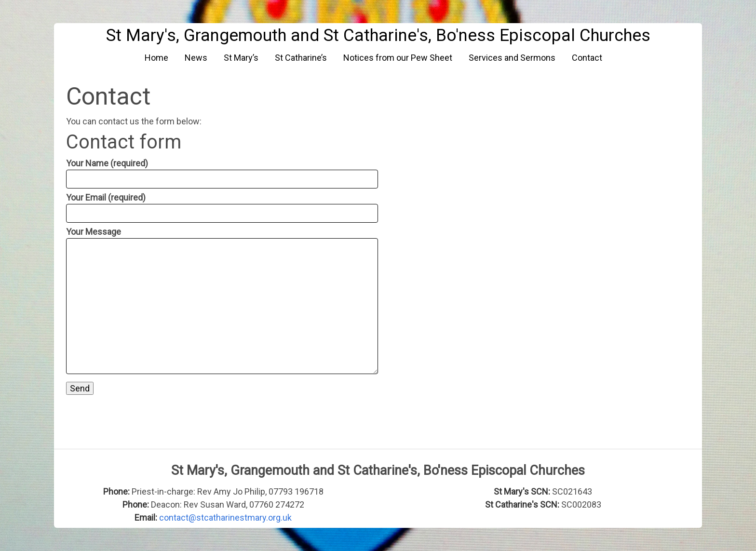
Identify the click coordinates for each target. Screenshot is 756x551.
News (196, 58)
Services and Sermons (512, 58)
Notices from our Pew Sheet (398, 58)
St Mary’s (241, 58)
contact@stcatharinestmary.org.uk (225, 517)
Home (156, 58)
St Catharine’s (301, 58)
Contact (587, 58)
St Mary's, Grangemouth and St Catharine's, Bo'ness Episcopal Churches (378, 35)
